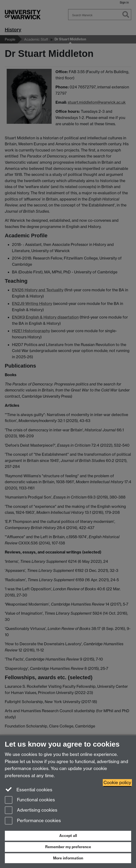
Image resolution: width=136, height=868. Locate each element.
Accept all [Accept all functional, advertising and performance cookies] (68, 836)
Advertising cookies (31, 811)
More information (68, 858)
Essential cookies (29, 789)
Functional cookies (30, 800)
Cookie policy (117, 783)
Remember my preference (68, 847)
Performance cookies (33, 821)
